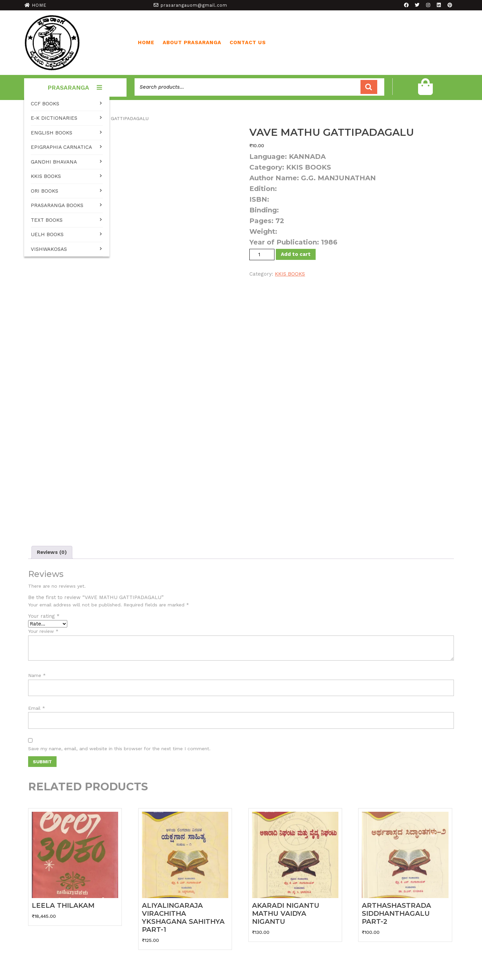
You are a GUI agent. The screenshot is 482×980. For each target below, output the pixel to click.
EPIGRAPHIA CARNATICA (61, 147)
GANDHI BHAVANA (54, 162)
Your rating (44, 616)
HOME (39, 5)
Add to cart (296, 254)
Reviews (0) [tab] (52, 552)
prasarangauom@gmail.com (194, 5)
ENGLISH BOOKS (52, 133)
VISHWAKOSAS (49, 249)
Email (37, 708)
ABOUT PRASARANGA (192, 42)
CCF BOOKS (45, 104)
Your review (43, 631)
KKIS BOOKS (46, 176)
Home (146, 42)
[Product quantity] (262, 255)
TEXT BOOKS (47, 220)
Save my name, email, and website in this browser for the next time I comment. (119, 749)
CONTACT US (248, 42)
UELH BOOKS (47, 234)
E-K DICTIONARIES (54, 118)
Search (369, 87)
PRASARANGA (75, 87)
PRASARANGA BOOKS (57, 205)
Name (37, 675)
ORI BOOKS (45, 191)
